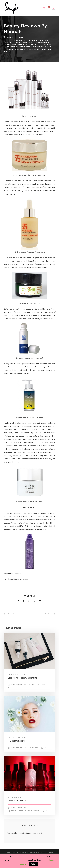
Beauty (23, 38)
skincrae (41, 49)
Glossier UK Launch (17, 807)
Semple (10, 38)
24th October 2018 (17, 681)
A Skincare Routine (17, 747)
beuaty (33, 43)
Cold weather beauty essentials (23, 684)
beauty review (23, 43)
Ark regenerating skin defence (21, 40)
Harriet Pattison (19, 691)
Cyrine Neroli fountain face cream (32, 45)
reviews (19, 47)
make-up (7, 47)
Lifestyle (22, 817)
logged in (22, 840)
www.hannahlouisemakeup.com (17, 586)
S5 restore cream (19, 49)
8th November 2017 (17, 804)
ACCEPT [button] (34, 864)
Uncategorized (39, 691)
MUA (13, 47)
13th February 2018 (17, 744)
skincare (32, 49)
